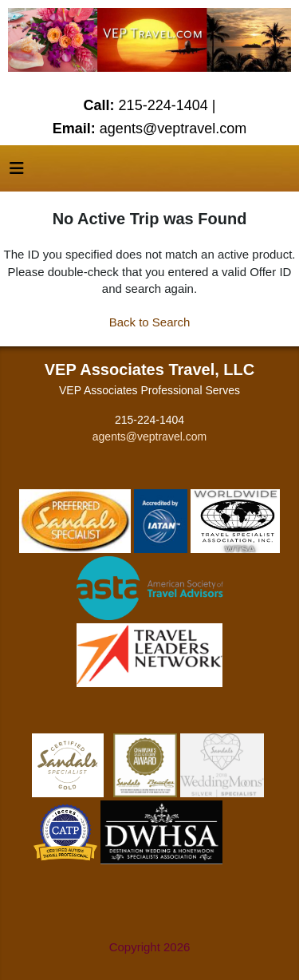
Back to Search (150, 322)
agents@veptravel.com (149, 437)
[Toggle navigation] (17, 172)
